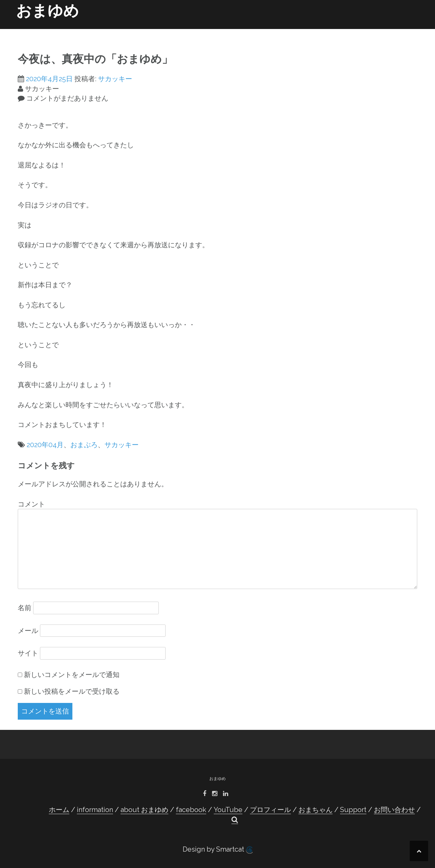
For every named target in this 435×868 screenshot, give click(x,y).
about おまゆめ (166, 31)
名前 (25, 608)
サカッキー (115, 79)
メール (28, 631)
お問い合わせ (383, 31)
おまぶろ (84, 445)
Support (349, 31)
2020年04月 (45, 445)
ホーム (92, 31)
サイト (28, 653)
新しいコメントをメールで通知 (72, 675)
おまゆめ (47, 11)
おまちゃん (318, 31)
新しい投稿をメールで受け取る (72, 691)
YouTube (238, 31)
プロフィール (272, 31)
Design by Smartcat (218, 849)
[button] (408, 33)
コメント (31, 504)
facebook (206, 31)
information (124, 31)
